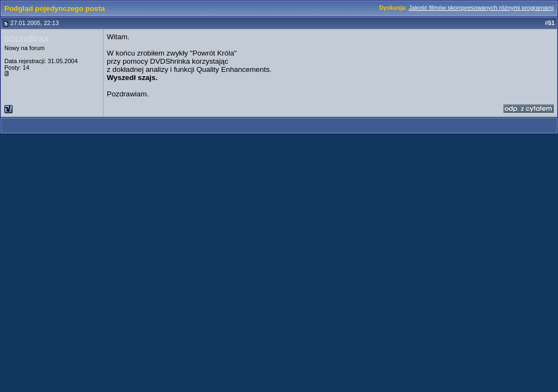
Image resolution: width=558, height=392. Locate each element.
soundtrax (27, 38)
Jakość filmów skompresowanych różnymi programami (481, 8)
